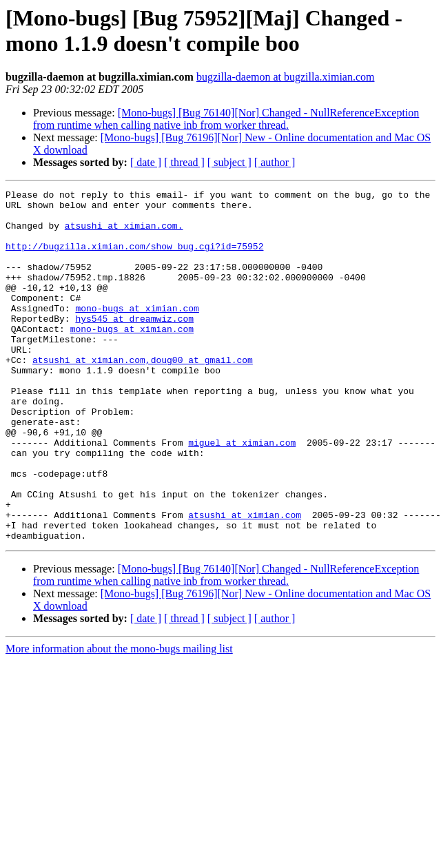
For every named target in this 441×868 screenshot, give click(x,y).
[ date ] (146, 162)
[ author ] (275, 162)
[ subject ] (229, 162)
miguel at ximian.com (242, 494)
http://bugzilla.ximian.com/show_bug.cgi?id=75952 (134, 258)
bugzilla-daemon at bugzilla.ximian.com (286, 77)
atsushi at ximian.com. (124, 234)
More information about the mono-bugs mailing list (119, 719)
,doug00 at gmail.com (199, 395)
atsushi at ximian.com (89, 395)
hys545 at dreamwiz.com (134, 345)
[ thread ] (184, 162)
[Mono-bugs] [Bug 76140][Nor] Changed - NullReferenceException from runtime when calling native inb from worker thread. (226, 119)
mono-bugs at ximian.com (137, 333)
